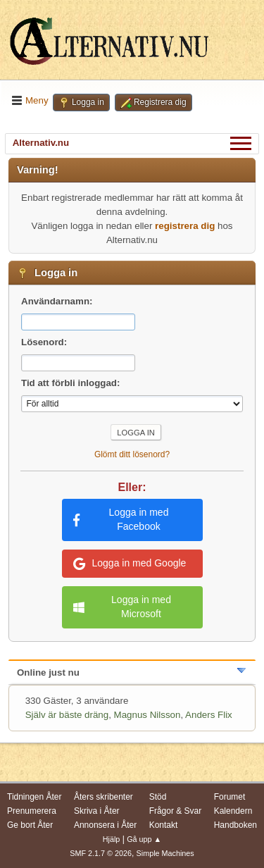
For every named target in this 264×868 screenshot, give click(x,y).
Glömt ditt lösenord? (132, 454)
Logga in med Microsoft (122, 607)
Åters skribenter (103, 797)
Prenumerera (32, 811)
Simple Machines (165, 853)
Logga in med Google (130, 564)
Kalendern (233, 811)
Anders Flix (209, 715)
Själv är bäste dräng (67, 715)
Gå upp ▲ (144, 839)
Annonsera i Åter (105, 825)
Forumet (230, 797)
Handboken (235, 825)
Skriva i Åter (97, 811)
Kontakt (164, 825)
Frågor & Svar (176, 811)
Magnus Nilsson (147, 715)
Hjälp (112, 839)
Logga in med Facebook (121, 519)
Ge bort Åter (30, 825)
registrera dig (185, 226)
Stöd (158, 797)
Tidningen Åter (34, 797)
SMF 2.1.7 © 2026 (101, 853)
